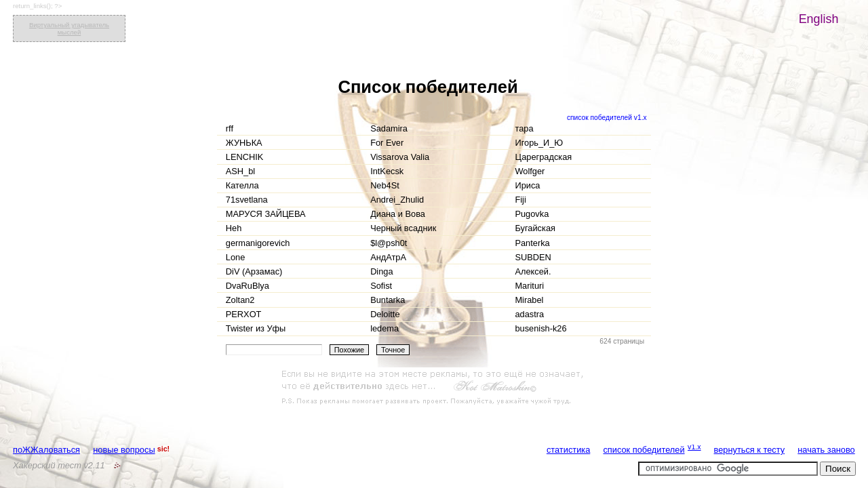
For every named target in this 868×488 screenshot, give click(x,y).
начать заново (826, 450)
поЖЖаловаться (46, 450)
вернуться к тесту (750, 450)
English (819, 19)
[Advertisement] (434, 388)
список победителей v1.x (607, 118)
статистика (568, 450)
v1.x (694, 447)
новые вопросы (124, 450)
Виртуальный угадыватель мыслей (69, 28)
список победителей (644, 450)
